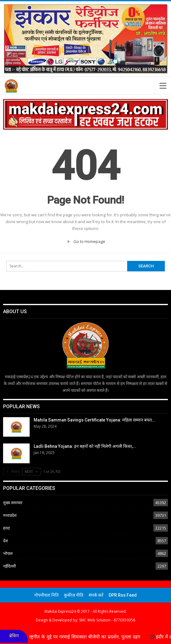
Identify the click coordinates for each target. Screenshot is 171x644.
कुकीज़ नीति (74, 595)
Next (32, 471)
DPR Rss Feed (123, 595)
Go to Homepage (85, 241)
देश (6, 541)
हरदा (6, 528)
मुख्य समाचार (13, 503)
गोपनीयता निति (46, 595)
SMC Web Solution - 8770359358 (107, 620)
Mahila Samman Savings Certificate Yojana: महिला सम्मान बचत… (94, 420)
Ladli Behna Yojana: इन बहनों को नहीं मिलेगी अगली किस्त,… (85, 446)
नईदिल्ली (9, 566)
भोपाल (8, 553)
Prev (12, 471)
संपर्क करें (96, 595)
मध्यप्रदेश (10, 515)
